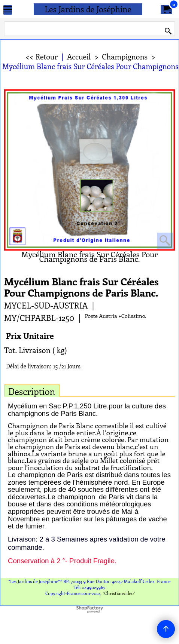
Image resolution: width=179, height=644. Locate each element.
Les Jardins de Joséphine (88, 9)
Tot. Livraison (27, 350)
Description (32, 391)
